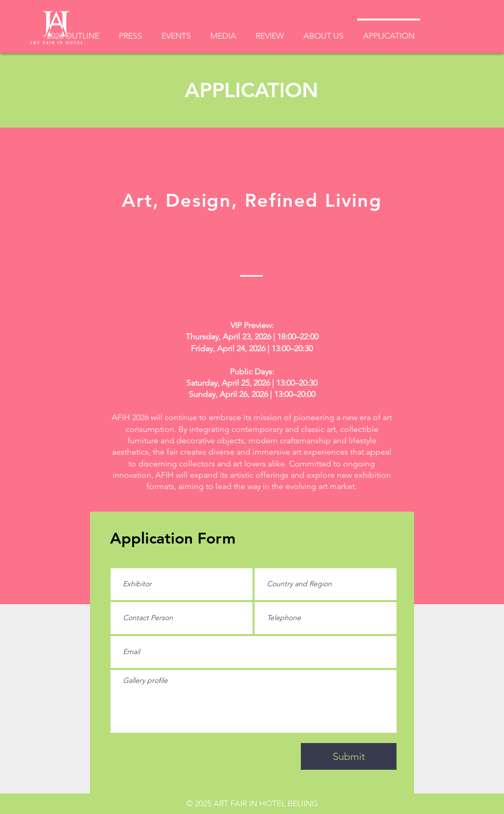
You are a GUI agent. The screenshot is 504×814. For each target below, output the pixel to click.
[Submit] (349, 756)
